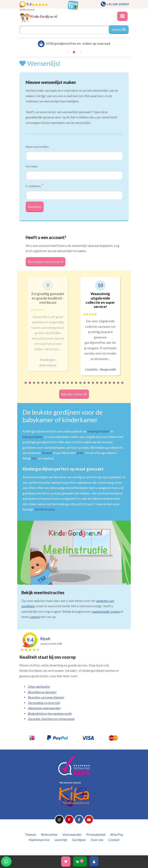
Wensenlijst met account (46, 262)
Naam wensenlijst (37, 147)
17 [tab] (93, 386)
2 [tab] (30, 386)
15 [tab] (85, 386)
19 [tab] (102, 386)
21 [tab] (110, 386)
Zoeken (119, 29)
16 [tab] (89, 386)
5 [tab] (43, 386)
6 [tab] (47, 386)
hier (34, 458)
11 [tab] (68, 386)
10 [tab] (64, 386)
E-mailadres (34, 186)
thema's (47, 453)
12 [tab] (72, 386)
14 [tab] (81, 386)
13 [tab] (76, 386)
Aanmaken (35, 207)
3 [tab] (34, 386)
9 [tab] (59, 386)
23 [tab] (118, 386)
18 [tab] (97, 386)
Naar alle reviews (74, 394)
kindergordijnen (98, 431)
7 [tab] (51, 386)
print (80, 453)
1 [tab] (26, 386)
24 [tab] (123, 386)
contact (35, 617)
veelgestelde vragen (106, 611)
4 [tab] (38, 386)
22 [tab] (114, 386)
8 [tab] (55, 386)
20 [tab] (106, 386)
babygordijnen (33, 437)
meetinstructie (44, 509)
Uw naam (32, 166)
